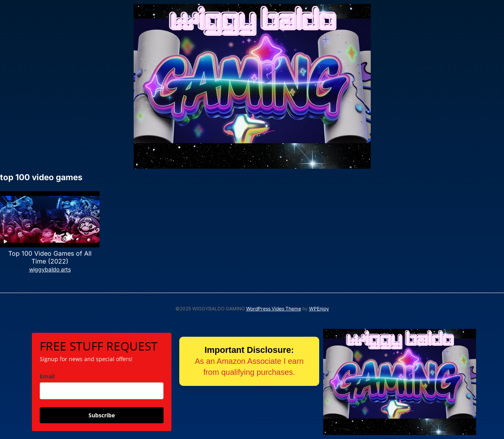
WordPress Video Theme (274, 309)
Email (47, 376)
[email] (102, 391)
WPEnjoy (319, 309)
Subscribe (102, 415)
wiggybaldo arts (50, 269)
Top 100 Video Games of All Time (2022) (50, 257)
